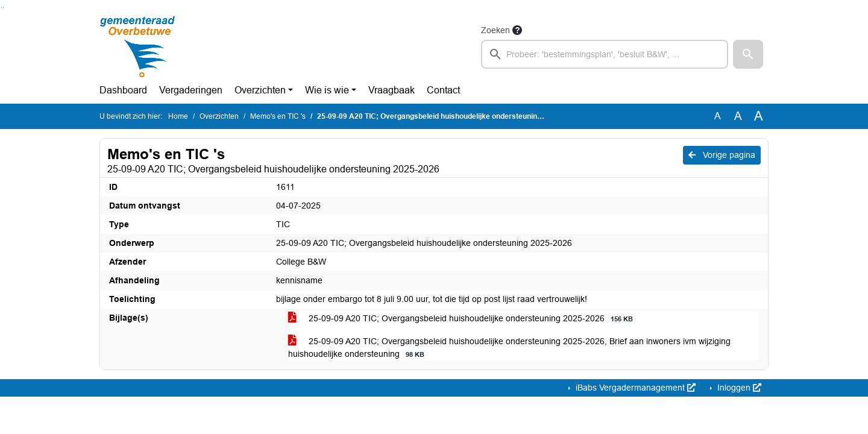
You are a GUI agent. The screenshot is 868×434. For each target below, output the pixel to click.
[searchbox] (605, 54)
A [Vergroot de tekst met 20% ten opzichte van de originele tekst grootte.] (738, 116)
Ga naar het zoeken (2, 8)
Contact (443, 90)
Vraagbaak (392, 90)
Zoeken (495, 30)
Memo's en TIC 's (278, 116)
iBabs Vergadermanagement (634, 388)
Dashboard (123, 90)
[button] (748, 54)
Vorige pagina (722, 155)
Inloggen (738, 388)
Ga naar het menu (3, 8)
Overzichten (260, 90)
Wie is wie (327, 90)
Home (178, 116)
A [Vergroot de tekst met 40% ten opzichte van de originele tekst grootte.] (759, 116)
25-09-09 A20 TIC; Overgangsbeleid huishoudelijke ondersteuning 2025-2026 (463, 319)
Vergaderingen (191, 90)
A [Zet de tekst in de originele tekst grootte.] (718, 116)
